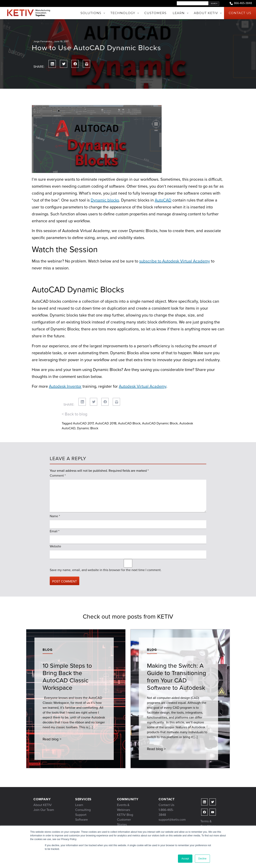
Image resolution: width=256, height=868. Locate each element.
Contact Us (166, 805)
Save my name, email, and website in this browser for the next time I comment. (106, 570)
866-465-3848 (241, 3)
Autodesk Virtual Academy (143, 386)
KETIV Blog (125, 815)
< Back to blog (74, 414)
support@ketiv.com (172, 820)
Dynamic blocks (105, 200)
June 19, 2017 (61, 41)
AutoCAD (163, 200)
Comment (58, 476)
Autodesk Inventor (65, 386)
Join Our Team (44, 810)
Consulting (83, 810)
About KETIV (43, 805)
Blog (48, 650)
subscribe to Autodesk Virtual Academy (175, 261)
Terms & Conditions (208, 824)
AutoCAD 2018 (106, 423)
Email (55, 531)
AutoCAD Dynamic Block (160, 423)
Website (55, 546)
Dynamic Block (88, 428)
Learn (79, 805)
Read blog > (52, 739)
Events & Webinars (124, 807)
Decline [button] (202, 859)
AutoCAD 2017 (83, 423)
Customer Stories (124, 822)
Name (55, 516)
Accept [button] (185, 859)
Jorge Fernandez (43, 41)
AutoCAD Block (129, 423)
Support (81, 815)
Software (82, 820)
